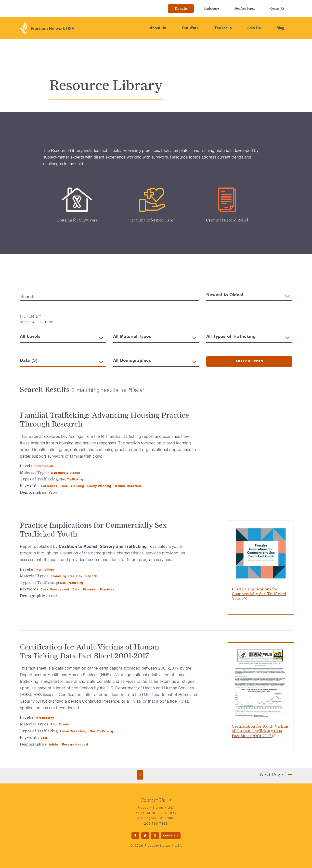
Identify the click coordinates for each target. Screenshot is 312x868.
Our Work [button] (190, 28)
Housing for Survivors (77, 220)
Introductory (45, 718)
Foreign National (76, 744)
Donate (181, 9)
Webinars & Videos (66, 473)
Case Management (55, 589)
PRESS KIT (171, 835)
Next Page (276, 775)
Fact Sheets (60, 724)
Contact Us (277, 8)
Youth (54, 493)
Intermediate (45, 466)
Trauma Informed (128, 486)
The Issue (223, 28)
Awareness (49, 486)
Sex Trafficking (72, 479)
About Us (158, 28)
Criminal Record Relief (227, 220)
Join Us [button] (254, 28)
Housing (78, 486)
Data (65, 486)
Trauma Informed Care (152, 220)
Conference (211, 8)
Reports (92, 576)
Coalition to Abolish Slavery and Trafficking (103, 546)
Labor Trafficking (74, 731)
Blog (280, 28)
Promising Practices (67, 576)
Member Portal (245, 8)
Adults (54, 744)
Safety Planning (100, 486)
